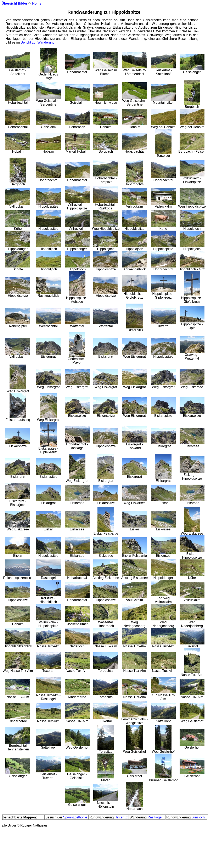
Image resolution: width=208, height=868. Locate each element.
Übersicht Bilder (15, 3)
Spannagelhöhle (75, 817)
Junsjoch (198, 817)
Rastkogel (155, 817)
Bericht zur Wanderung (38, 42)
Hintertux (121, 817)
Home (37, 3)
